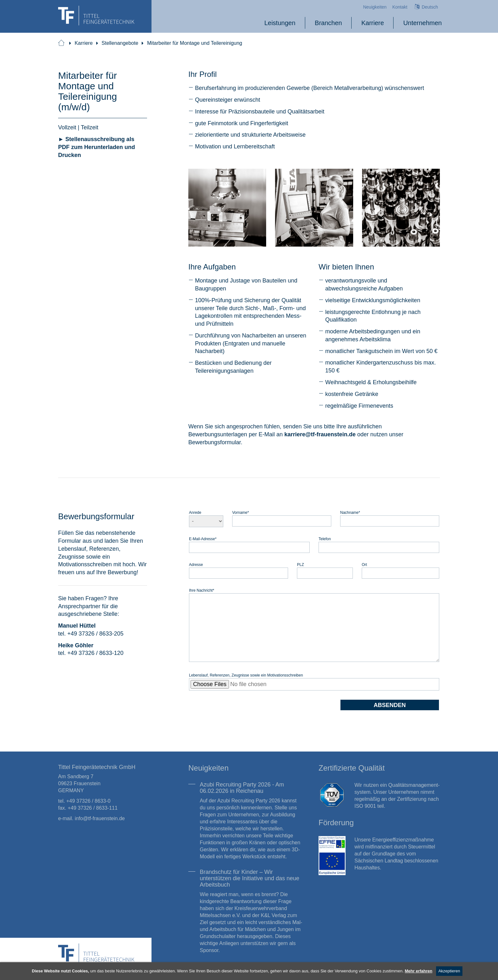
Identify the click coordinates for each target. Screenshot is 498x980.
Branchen (328, 23)
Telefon (325, 539)
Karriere (373, 23)
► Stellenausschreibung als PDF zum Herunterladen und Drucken (97, 147)
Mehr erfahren (419, 971)
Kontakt (400, 7)
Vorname (241, 512)
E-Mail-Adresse (203, 539)
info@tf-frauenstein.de (100, 818)
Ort (364, 565)
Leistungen (280, 23)
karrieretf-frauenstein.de (320, 434)
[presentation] (237, 712)
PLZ (300, 565)
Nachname (350, 512)
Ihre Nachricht (202, 590)
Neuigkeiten (375, 7)
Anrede (195, 512)
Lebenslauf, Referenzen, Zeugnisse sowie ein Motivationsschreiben (246, 675)
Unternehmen (423, 23)
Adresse (196, 565)
